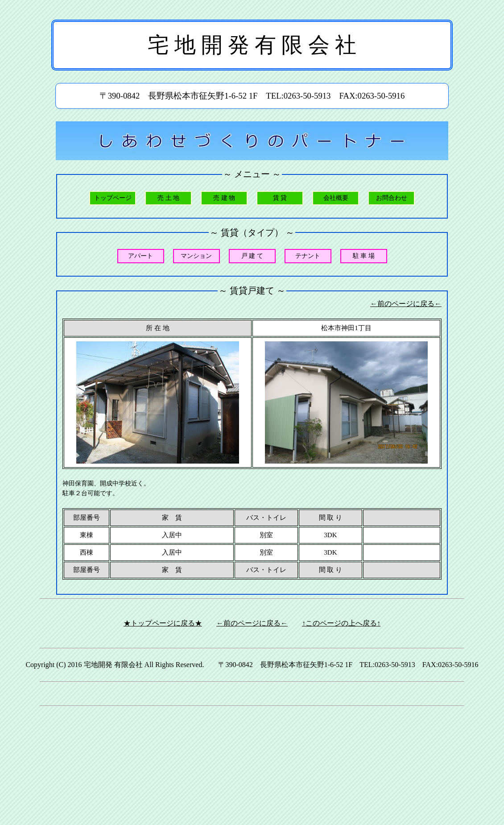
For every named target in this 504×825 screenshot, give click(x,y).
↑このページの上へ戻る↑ (341, 623)
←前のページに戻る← (406, 304)
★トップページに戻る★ (163, 623)
